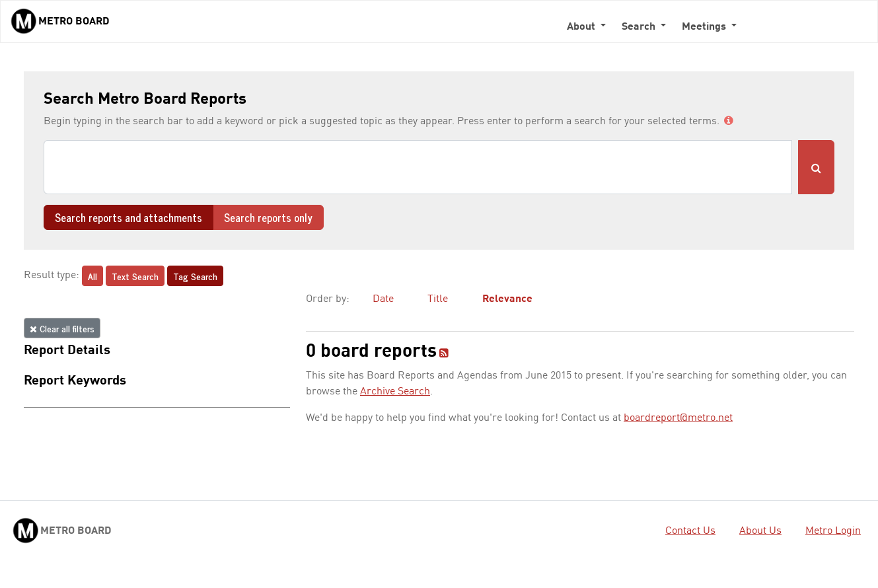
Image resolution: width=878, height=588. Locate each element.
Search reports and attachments (128, 217)
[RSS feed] (444, 354)
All (92, 276)
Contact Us (690, 531)
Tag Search (195, 276)
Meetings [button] (705, 27)
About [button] (582, 27)
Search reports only (268, 217)
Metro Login (833, 531)
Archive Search (395, 392)
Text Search (135, 276)
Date (383, 299)
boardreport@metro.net (678, 418)
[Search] (418, 167)
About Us (760, 531)
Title (438, 299)
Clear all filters (62, 328)
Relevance (507, 299)
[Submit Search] (816, 167)
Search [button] (640, 27)
